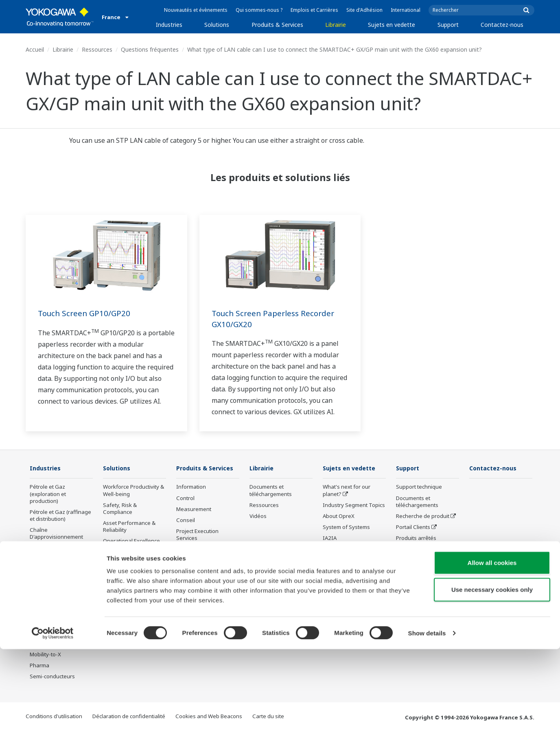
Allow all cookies (492, 646)
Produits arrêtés (196, 594)
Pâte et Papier (47, 603)
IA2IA (330, 538)
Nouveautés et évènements (196, 10)
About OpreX (339, 516)
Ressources (97, 49)
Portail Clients (413, 527)
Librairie (336, 25)
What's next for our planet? (347, 491)
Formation (189, 583)
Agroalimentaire (50, 592)
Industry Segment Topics (354, 505)
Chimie (38, 548)
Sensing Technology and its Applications (354, 593)
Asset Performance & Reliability (129, 527)
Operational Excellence (131, 541)
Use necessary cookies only (492, 672)
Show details (427, 716)
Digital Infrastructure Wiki (354, 618)
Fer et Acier (43, 614)
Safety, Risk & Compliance (120, 509)
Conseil (186, 520)
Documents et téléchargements (271, 491)
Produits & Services (277, 25)
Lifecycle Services (198, 549)
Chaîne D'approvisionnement (56, 534)
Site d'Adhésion (364, 10)
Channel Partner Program (417, 553)
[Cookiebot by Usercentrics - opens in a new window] (53, 716)
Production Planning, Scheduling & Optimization (129, 602)
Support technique (419, 487)
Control (185, 498)
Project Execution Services (197, 535)
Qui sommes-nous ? (259, 10)
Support (448, 25)
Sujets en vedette (392, 25)
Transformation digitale (352, 549)
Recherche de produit (423, 516)
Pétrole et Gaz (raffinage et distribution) (60, 516)
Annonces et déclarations (208, 572)
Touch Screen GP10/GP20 (86, 313)
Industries (169, 25)
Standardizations (344, 607)
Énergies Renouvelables (60, 570)
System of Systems (346, 527)
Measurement (194, 509)
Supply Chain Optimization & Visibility (132, 581)
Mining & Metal (48, 581)
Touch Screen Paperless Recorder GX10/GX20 (276, 319)
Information (191, 487)
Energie (39, 559)
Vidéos (258, 516)
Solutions (217, 25)
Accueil (35, 49)
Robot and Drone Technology (344, 575)
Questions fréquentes (150, 49)
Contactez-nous (502, 25)
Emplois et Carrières (314, 10)
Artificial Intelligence (348, 560)
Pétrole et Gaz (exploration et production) (48, 494)
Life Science (191, 560)
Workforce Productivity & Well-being (133, 491)
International (406, 10)
